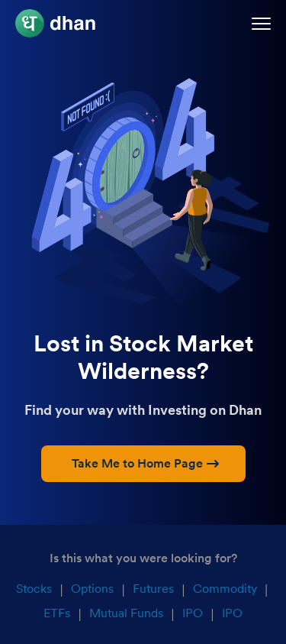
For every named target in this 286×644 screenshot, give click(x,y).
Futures (153, 589)
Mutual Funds (126, 613)
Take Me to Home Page (145, 463)
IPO (193, 613)
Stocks (34, 589)
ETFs (57, 613)
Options (92, 589)
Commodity (225, 589)
